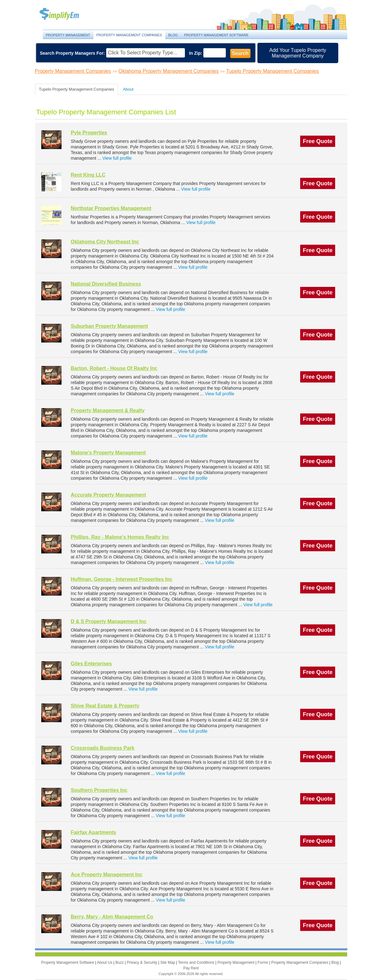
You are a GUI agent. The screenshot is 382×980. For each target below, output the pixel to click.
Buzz (120, 962)
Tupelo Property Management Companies (272, 71)
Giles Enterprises (92, 664)
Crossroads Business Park (103, 748)
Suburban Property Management (109, 326)
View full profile (117, 158)
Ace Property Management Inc (107, 875)
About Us (105, 962)
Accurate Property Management (109, 495)
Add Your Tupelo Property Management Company (298, 53)
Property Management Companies (129, 35)
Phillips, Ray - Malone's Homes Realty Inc (120, 537)
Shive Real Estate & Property (105, 706)
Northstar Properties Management (111, 208)
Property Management (66, 14)
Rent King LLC (88, 175)
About (128, 89)
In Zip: (196, 53)
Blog (173, 35)
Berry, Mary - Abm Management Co (112, 917)
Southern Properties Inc (99, 790)
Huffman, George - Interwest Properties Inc (122, 579)
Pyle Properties (89, 133)
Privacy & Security (143, 962)
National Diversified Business (106, 284)
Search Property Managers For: (73, 53)
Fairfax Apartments (94, 832)
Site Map (168, 962)
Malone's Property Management (108, 453)
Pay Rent (191, 968)
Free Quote (318, 141)
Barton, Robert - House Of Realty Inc (114, 368)
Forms (263, 962)
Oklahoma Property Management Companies (169, 71)
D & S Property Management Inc (109, 621)
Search (240, 53)
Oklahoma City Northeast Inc (105, 242)
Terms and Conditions (197, 962)
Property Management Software (216, 35)
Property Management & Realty (108, 410)
